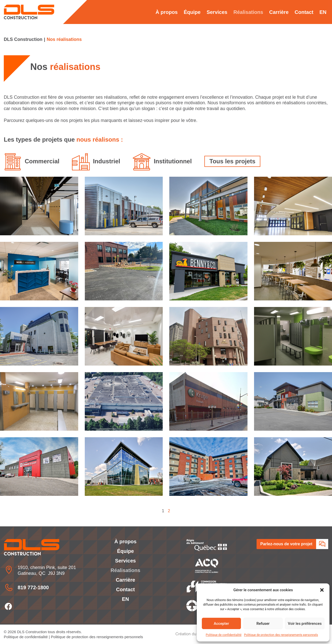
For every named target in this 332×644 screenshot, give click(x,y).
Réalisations (248, 12)
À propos (167, 12)
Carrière (279, 12)
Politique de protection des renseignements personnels (281, 635)
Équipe (192, 12)
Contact (304, 12)
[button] (322, 590)
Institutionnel (173, 161)
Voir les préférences (305, 624)
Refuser (263, 624)
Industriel (106, 161)
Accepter (221, 624)
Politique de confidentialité (224, 635)
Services (217, 12)
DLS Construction (23, 39)
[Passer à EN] (323, 12)
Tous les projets (232, 161)
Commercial (42, 161)
